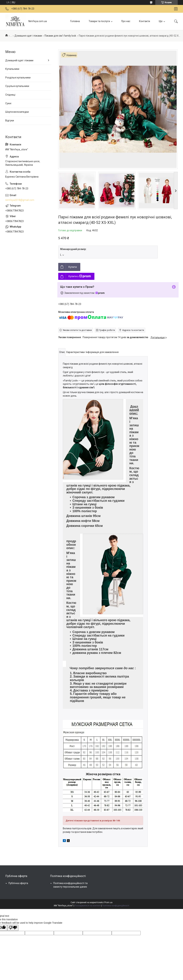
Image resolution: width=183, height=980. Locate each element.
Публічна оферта (18, 883)
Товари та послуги (99, 21)
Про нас (126, 21)
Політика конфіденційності (116, 906)
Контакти (145, 21)
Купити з (80, 276)
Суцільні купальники (17, 86)
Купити (73, 267)
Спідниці (10, 95)
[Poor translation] (13, 928)
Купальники (12, 69)
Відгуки (10, 120)
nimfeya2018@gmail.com (20, 200)
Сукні (8, 103)
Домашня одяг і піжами (28, 36)
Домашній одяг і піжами (19, 60)
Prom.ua (108, 902)
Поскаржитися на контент (88, 906)
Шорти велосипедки (17, 112)
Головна (75, 21)
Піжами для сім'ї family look (60, 36)
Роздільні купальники (18, 78)
